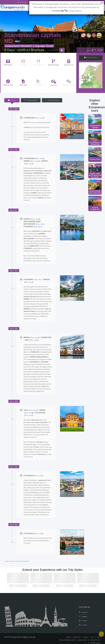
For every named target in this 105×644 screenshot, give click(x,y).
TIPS (93, 635)
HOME (69, 635)
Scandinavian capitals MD (33, 38)
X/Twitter (83, 618)
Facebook (83, 610)
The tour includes (51, 100)
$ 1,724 (95, 50)
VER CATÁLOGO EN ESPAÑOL (20, 2)
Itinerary (12, 100)
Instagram (83, 614)
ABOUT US (77, 635)
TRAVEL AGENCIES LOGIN (65, 638)
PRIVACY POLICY (95, 638)
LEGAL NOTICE (82, 638)
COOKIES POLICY (95, 641)
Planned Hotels (30, 100)
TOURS (86, 635)
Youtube (83, 623)
